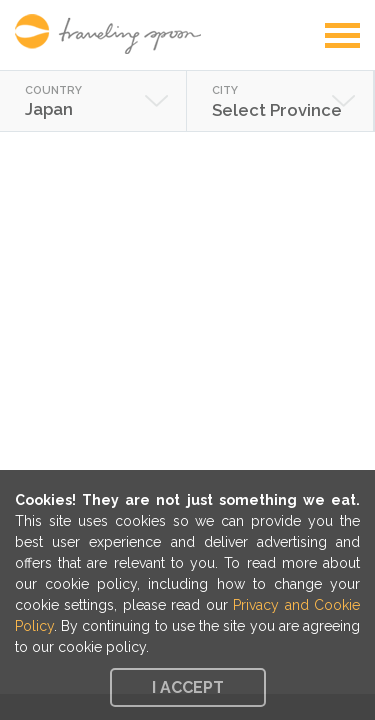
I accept (188, 687)
